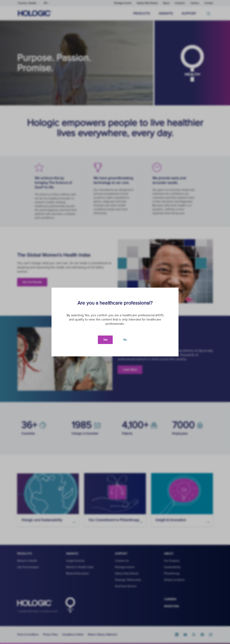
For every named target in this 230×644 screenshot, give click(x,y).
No (125, 340)
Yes (105, 340)
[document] (115, 322)
